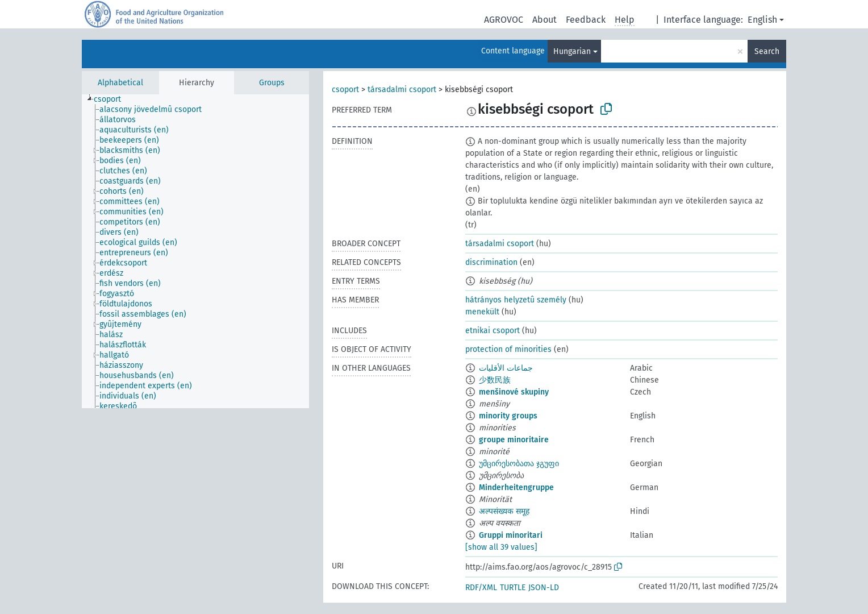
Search (767, 51)
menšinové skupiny (514, 392)
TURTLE (513, 588)
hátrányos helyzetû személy (516, 300)
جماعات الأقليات (506, 368)
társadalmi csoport (402, 90)
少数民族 (495, 380)
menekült (482, 312)
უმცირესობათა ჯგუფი (519, 464)
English (762, 20)
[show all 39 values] (501, 547)
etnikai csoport (493, 331)
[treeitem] (112, 99)
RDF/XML (481, 588)
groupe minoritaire (514, 440)
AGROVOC (504, 20)
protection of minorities (508, 349)
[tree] (195, 251)
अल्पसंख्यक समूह (504, 511)
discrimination (491, 262)
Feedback (586, 20)
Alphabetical (120, 83)
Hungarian (572, 51)
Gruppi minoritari (511, 535)
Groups (272, 83)
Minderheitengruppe (516, 488)
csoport (345, 90)
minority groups (508, 416)
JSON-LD (544, 588)
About (544, 20)
